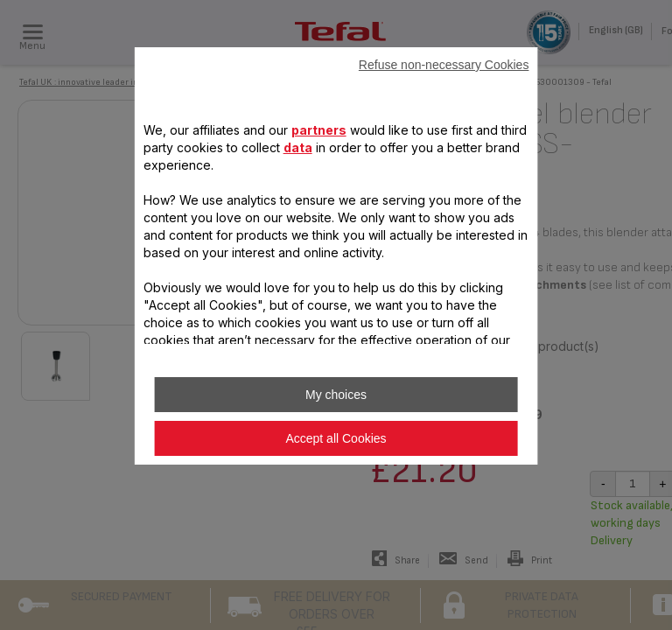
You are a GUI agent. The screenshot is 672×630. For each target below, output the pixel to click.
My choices (336, 395)
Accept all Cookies (336, 438)
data (298, 147)
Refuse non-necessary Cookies (444, 65)
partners (319, 130)
